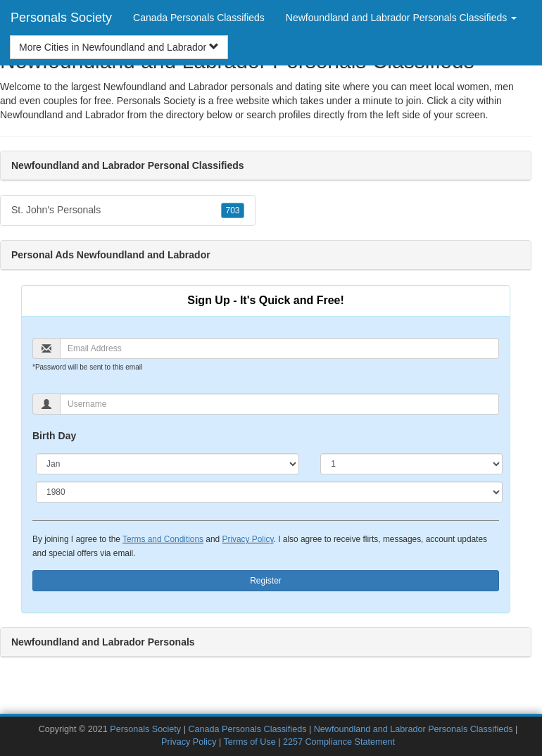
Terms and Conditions (163, 539)
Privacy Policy (247, 539)
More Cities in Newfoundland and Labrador (119, 47)
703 (232, 210)
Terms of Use (250, 742)
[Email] (279, 348)
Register (266, 581)
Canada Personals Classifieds (199, 18)
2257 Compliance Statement (339, 742)
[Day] (411, 464)
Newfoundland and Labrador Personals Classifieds (414, 729)
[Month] (168, 464)
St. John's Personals (128, 210)
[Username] (279, 404)
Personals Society (61, 18)
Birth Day (54, 436)
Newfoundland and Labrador (62, 115)
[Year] (269, 492)
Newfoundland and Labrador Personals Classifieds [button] (401, 18)
